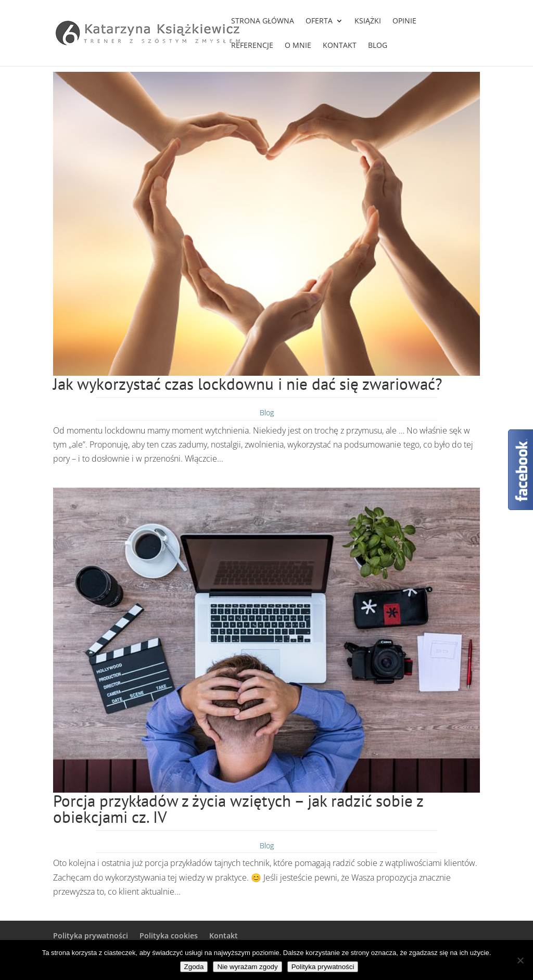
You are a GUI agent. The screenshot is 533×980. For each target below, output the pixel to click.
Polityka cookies (169, 936)
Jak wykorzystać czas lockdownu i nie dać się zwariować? (248, 384)
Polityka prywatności (91, 936)
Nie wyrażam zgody (247, 967)
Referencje (252, 46)
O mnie (298, 46)
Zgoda (194, 967)
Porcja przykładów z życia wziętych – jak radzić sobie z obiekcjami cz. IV (238, 809)
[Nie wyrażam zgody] (520, 960)
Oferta (319, 21)
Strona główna (263, 21)
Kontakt (340, 46)
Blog (378, 46)
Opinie (404, 21)
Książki (368, 21)
